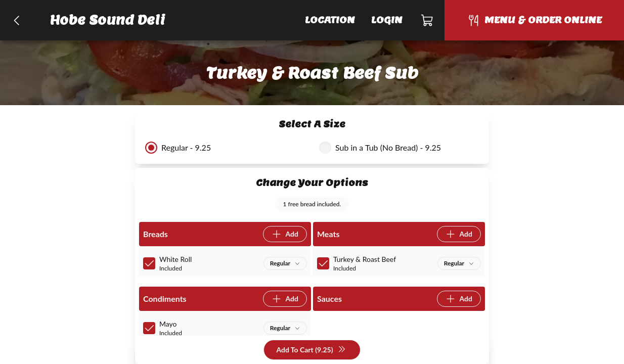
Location (330, 20)
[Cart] (428, 20)
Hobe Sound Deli (108, 20)
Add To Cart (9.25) (311, 350)
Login (387, 20)
